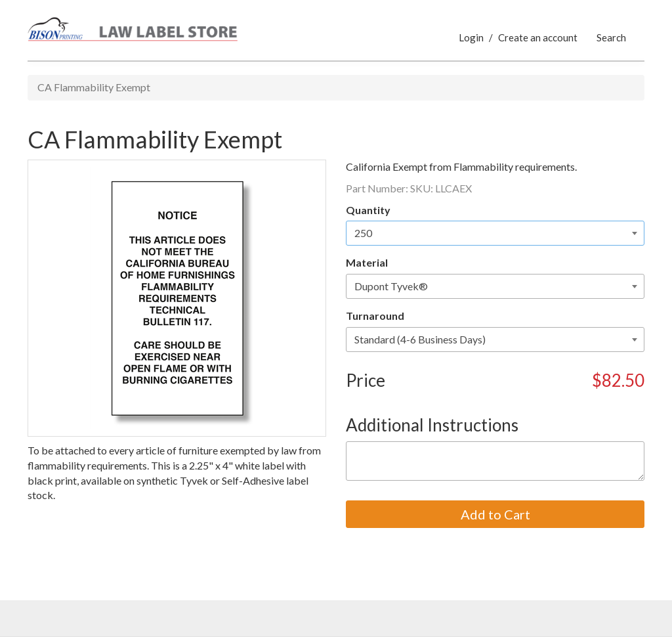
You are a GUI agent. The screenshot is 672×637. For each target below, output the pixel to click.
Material (367, 262)
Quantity (368, 210)
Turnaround (375, 316)
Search (611, 37)
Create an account (538, 37)
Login (471, 37)
